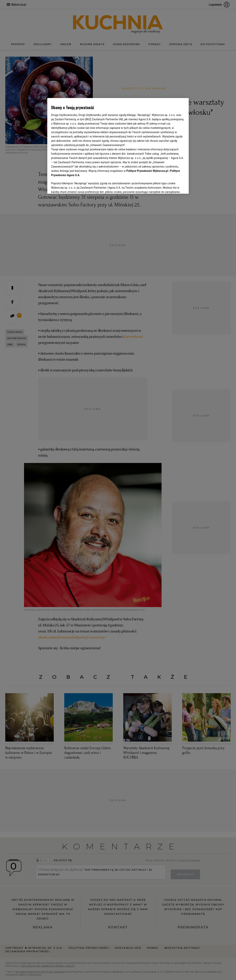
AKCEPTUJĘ (172, 186)
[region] (118, 145)
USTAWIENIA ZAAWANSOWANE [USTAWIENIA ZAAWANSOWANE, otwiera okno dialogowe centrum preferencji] (77, 186)
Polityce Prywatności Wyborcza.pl (147, 171)
